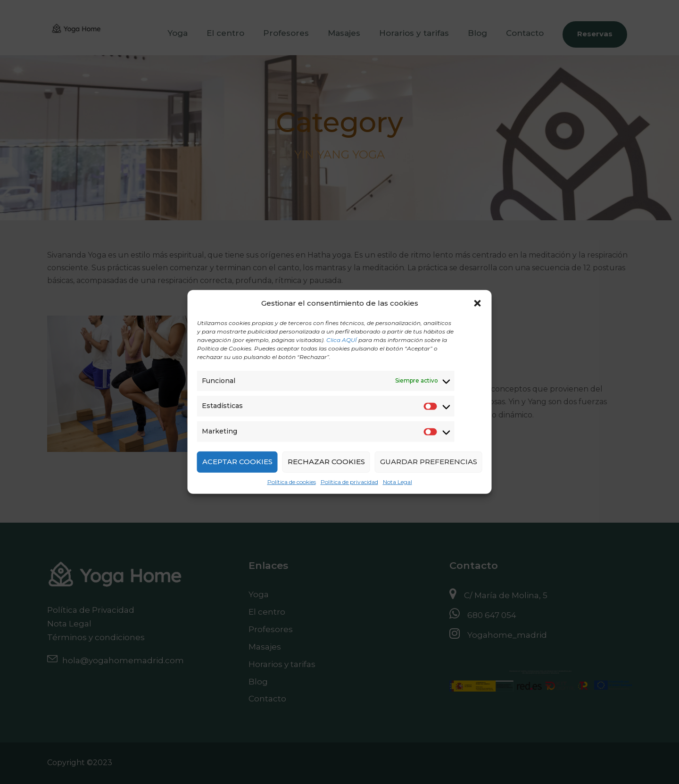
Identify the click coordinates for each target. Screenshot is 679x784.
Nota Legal (397, 482)
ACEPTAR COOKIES (237, 462)
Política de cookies (292, 482)
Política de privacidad (349, 482)
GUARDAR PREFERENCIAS (429, 462)
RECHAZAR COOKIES (326, 462)
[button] (478, 303)
